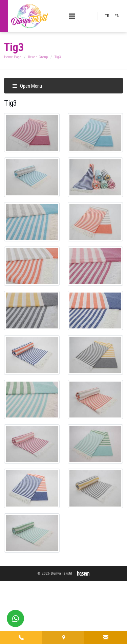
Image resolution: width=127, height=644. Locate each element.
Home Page (13, 57)
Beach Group (38, 57)
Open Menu (27, 86)
